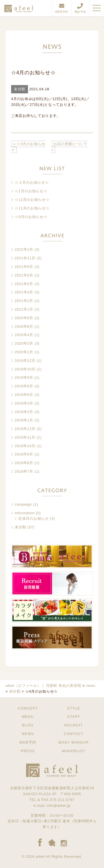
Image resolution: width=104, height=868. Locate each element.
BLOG (28, 725)
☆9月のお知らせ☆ (31, 217)
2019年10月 (25, 369)
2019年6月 (24, 395)
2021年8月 (24, 267)
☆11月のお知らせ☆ (32, 208)
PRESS (28, 751)
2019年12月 (25, 361)
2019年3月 (24, 412)
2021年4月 (24, 292)
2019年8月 (24, 386)
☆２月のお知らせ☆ (32, 182)
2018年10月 (25, 446)
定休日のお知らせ (34, 519)
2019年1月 (24, 420)
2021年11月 (25, 258)
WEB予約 (28, 742)
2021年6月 (24, 275)
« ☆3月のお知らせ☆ (28, 147)
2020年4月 (24, 335)
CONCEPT (28, 708)
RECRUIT (74, 725)
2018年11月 (25, 437)
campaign (23, 504)
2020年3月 (24, 343)
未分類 (20, 527)
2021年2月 (24, 301)
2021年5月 (24, 284)
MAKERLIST (74, 751)
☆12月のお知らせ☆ (32, 200)
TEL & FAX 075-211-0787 (52, 800)
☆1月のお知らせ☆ (31, 191)
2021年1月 (24, 309)
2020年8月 (24, 327)
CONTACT (74, 734)
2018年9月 (24, 454)
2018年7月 (24, 471)
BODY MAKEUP (74, 742)
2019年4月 (24, 403)
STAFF (74, 717)
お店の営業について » (69, 147)
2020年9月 (24, 318)
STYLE (74, 708)
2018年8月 (24, 463)
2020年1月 (24, 352)
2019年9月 (24, 377)
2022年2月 (24, 249)
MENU (28, 717)
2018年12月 (25, 429)
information (25, 513)
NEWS (28, 734)
